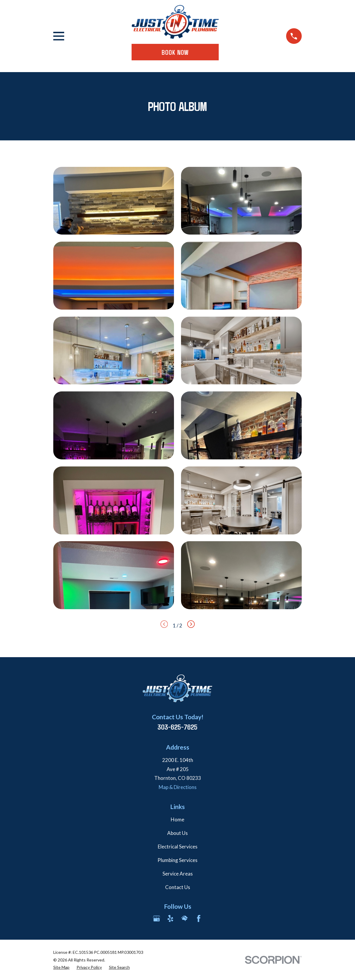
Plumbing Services (177, 860)
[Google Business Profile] (157, 918)
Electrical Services (178, 847)
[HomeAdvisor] (185, 918)
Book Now (175, 52)
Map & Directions (178, 787)
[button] (114, 201)
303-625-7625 (177, 727)
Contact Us (178, 887)
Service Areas (178, 874)
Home (177, 819)
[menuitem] (61, 967)
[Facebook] (199, 918)
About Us (177, 833)
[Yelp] (170, 918)
